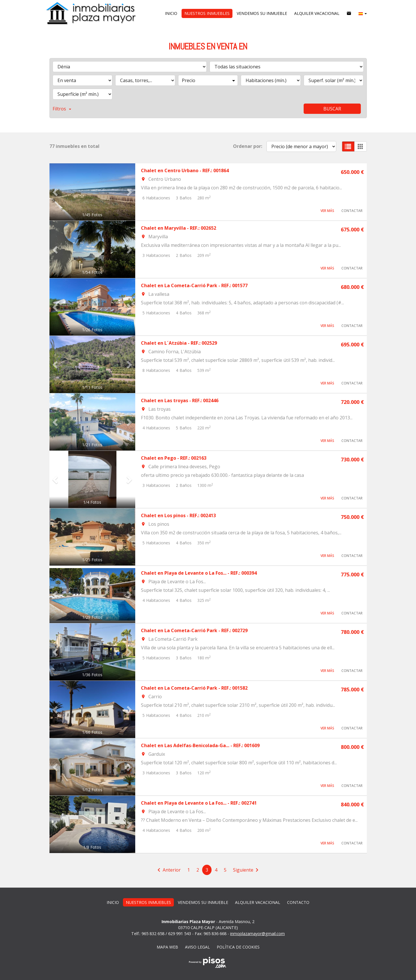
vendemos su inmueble (262, 13)
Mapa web (167, 947)
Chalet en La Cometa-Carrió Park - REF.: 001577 (194, 285)
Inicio (171, 13)
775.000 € (352, 574)
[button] (363, 13)
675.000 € (352, 229)
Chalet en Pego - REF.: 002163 (174, 458)
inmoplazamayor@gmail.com (257, 934)
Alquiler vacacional (317, 13)
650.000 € (352, 172)
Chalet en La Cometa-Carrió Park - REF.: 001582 (194, 688)
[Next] (247, 870)
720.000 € (352, 402)
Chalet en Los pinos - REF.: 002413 (178, 515)
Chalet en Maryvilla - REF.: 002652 (179, 228)
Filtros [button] (62, 109)
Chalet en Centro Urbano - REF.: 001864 (185, 170)
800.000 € (352, 747)
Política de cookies (238, 947)
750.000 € (352, 517)
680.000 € (352, 287)
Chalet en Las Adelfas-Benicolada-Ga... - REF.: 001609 (200, 745)
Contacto (298, 902)
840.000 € (352, 804)
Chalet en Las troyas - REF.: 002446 (180, 400)
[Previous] (168, 870)
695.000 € (352, 344)
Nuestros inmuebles (207, 13)
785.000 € (352, 689)
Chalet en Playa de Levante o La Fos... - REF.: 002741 (199, 803)
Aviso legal (197, 947)
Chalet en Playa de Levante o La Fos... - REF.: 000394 (199, 573)
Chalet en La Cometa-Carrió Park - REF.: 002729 (194, 630)
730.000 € (352, 459)
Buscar (332, 109)
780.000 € (352, 632)
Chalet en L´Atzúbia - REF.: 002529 (179, 343)
